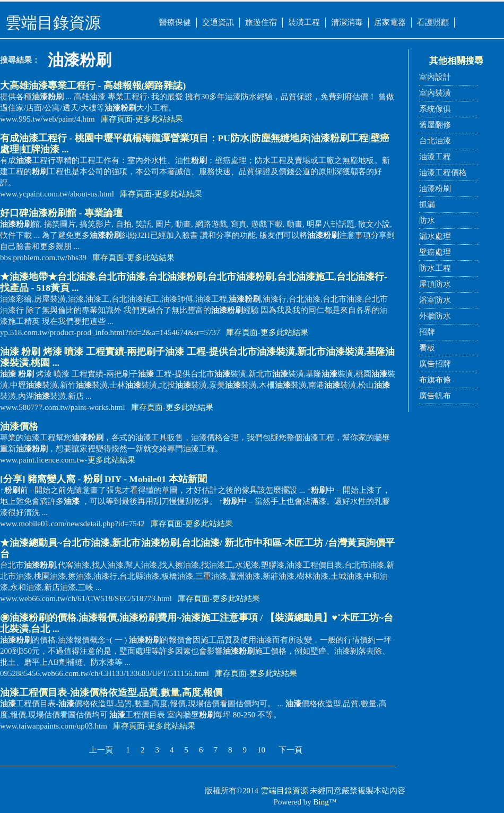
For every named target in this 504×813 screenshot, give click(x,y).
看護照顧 (433, 22)
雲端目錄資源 (284, 791)
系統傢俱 (435, 109)
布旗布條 (435, 380)
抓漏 (427, 204)
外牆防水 (435, 316)
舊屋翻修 (435, 125)
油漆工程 (435, 157)
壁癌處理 (435, 252)
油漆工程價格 (443, 173)
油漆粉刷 (435, 189)
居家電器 (390, 22)
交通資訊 (218, 22)
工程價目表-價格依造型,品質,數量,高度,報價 (111, 692)
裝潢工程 (304, 22)
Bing (321, 802)
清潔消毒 (347, 22)
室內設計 (435, 77)
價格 (19, 426)
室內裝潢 (435, 93)
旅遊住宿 (261, 22)
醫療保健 (175, 22)
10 (261, 750)
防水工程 (435, 268)
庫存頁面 (117, 119)
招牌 (427, 332)
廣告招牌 (435, 364)
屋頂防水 (435, 284)
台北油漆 (435, 141)
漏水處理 (435, 236)
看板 (427, 348)
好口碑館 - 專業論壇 (61, 213)
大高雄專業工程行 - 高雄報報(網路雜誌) (93, 85)
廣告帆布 (435, 396)
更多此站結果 (159, 119)
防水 (427, 220)
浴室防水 (435, 300)
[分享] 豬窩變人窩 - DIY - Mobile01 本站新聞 (103, 479)
